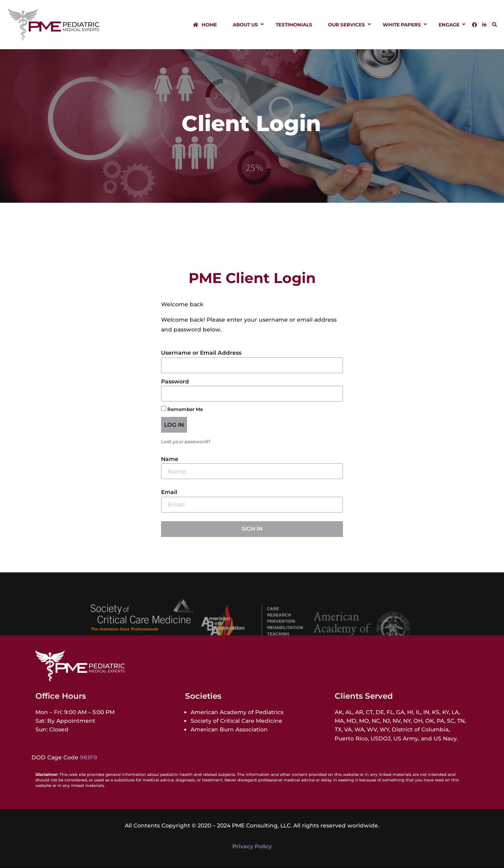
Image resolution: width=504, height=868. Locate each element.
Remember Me (182, 409)
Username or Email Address (201, 353)
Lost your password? (186, 441)
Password (175, 381)
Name (170, 459)
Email (169, 492)
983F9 (89, 757)
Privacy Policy (252, 846)
